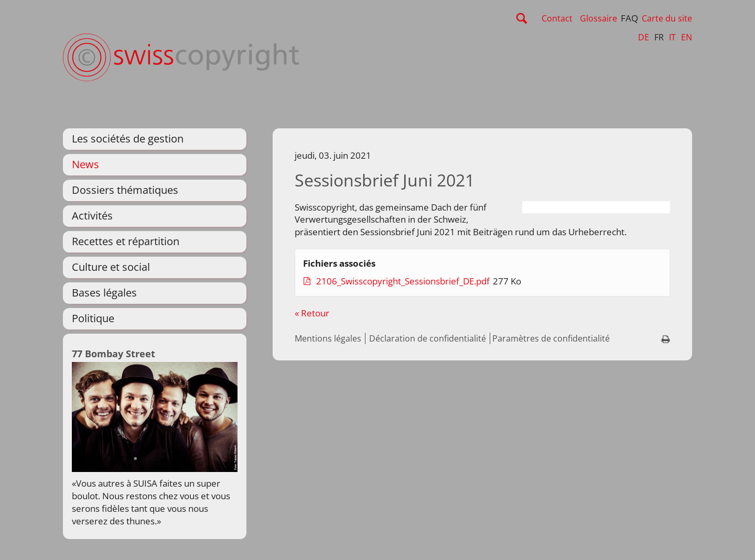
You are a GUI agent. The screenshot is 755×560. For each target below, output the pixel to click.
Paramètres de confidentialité (551, 338)
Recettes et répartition (126, 241)
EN (687, 37)
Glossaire (598, 18)
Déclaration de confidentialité (428, 338)
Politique (93, 318)
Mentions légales (328, 338)
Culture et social (111, 267)
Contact (557, 18)
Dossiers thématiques (125, 190)
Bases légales (104, 293)
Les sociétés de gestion (128, 139)
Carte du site (667, 18)
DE (644, 37)
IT (672, 37)
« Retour (312, 313)
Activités (92, 216)
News (85, 164)
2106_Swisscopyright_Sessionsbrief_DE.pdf (404, 281)
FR (659, 37)
